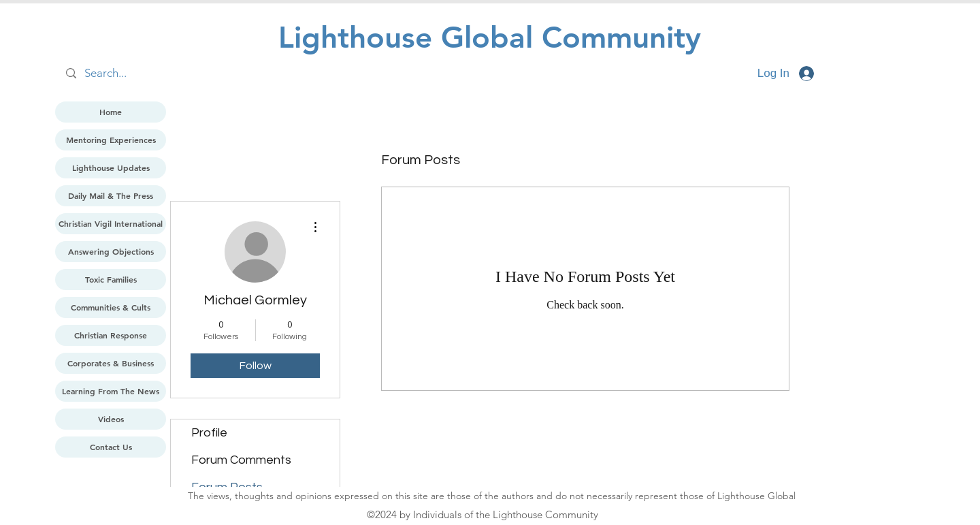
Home (111, 112)
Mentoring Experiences (111, 140)
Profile (209, 433)
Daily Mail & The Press (111, 195)
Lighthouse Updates (111, 168)
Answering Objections (111, 251)
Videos (111, 419)
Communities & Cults (111, 307)
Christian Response (111, 335)
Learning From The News (111, 391)
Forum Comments (241, 460)
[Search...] (198, 74)
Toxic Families (111, 279)
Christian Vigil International (111, 223)
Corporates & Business (111, 363)
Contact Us (111, 447)
